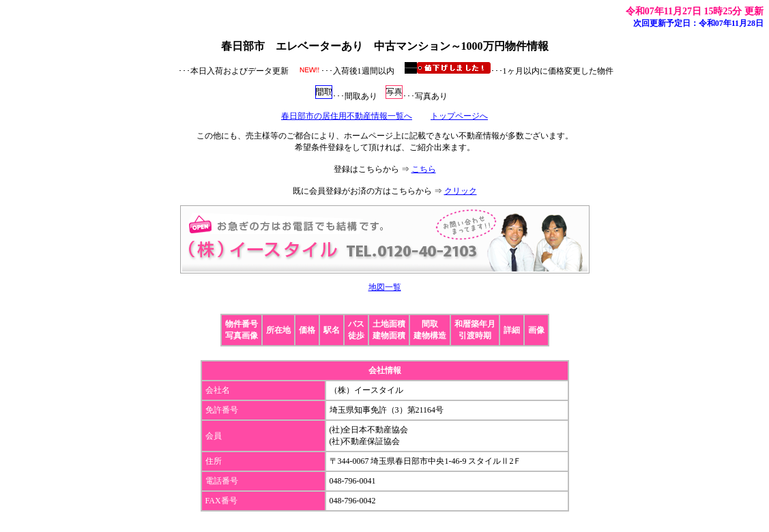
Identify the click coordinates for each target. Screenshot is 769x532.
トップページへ (459, 116)
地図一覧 (385, 287)
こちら (424, 169)
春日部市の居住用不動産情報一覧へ (347, 116)
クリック (461, 191)
